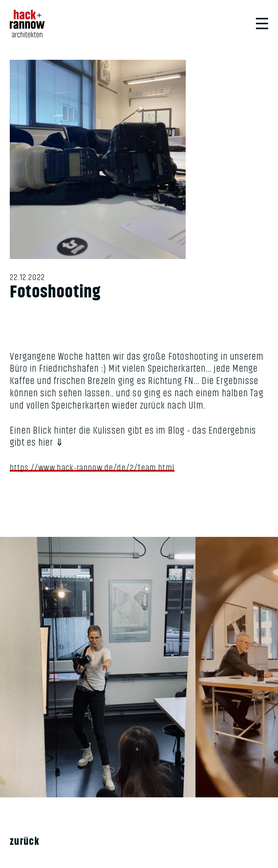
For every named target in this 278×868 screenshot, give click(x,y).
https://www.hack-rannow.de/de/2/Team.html (100, 472)
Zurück (27, 848)
